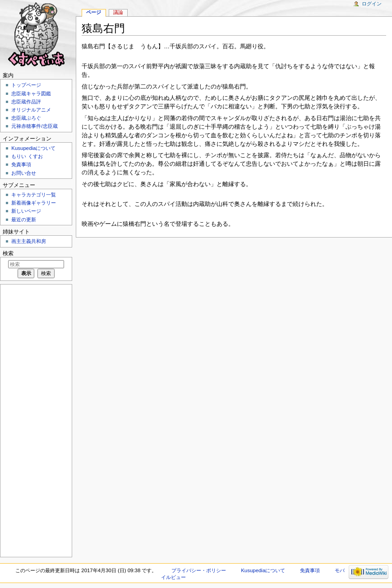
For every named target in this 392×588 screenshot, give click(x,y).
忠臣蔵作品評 (26, 102)
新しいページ (26, 211)
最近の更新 (24, 219)
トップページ (26, 85)
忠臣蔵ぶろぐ (26, 118)
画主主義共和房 (29, 241)
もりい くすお (27, 156)
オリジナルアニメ (31, 110)
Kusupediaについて (33, 148)
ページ (94, 12)
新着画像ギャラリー (34, 203)
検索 (8, 253)
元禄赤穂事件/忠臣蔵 (34, 126)
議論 (118, 12)
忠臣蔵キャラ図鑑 (31, 93)
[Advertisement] (35, 420)
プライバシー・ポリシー (199, 570)
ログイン (372, 4)
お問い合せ (24, 173)
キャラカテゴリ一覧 (34, 195)
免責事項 (21, 164)
